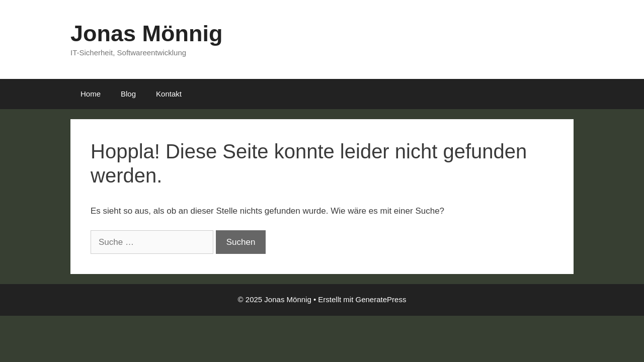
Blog (128, 94)
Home (91, 94)
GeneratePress (381, 299)
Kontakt (169, 94)
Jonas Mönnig (147, 33)
